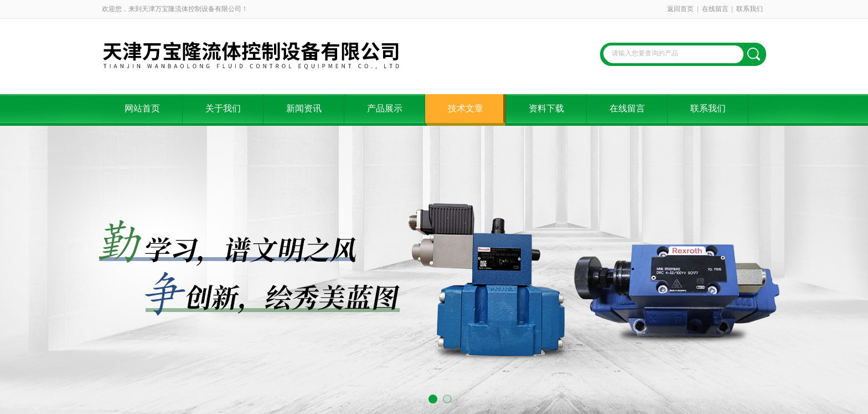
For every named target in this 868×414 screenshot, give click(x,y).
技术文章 (466, 108)
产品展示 (385, 108)
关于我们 (223, 108)
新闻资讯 (304, 108)
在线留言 (715, 9)
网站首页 (142, 108)
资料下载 (546, 108)
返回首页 (680, 9)
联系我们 (750, 9)
